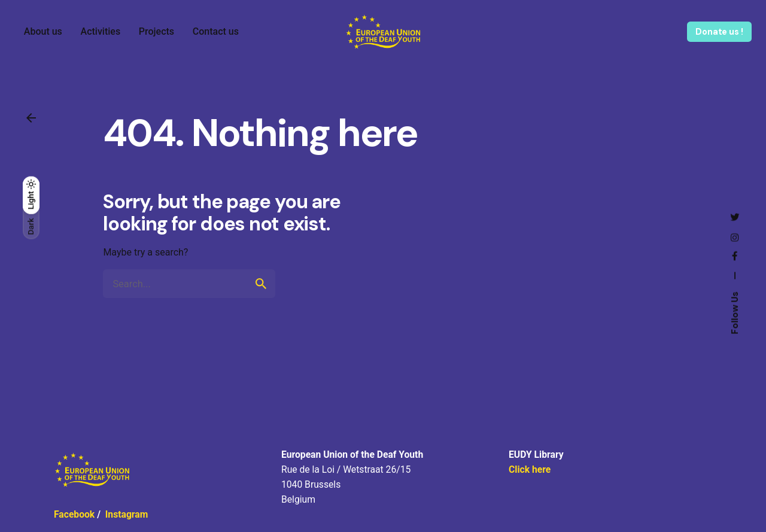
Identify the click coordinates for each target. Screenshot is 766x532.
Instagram (127, 514)
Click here (530, 469)
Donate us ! (719, 32)
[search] (261, 284)
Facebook (74, 514)
